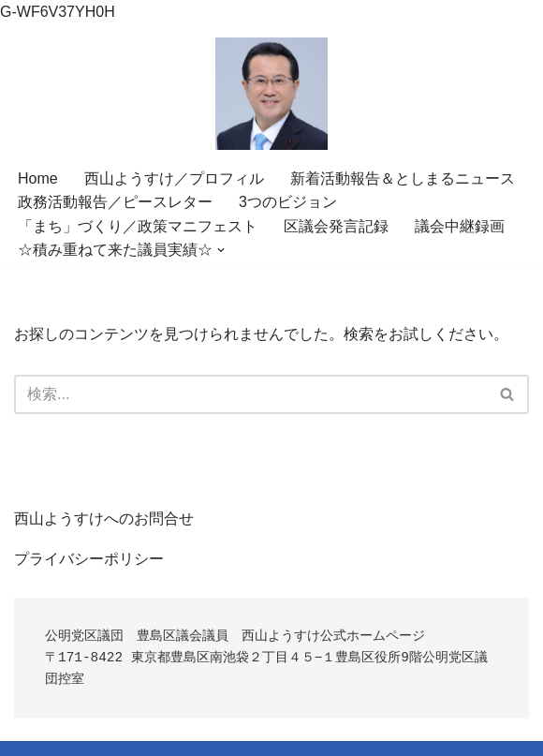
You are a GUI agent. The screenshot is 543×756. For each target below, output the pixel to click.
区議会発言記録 (336, 226)
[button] (221, 250)
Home (38, 178)
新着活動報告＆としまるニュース (403, 178)
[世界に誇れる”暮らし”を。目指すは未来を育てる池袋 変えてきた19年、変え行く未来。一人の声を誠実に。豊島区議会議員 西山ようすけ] (271, 94)
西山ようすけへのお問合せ (104, 519)
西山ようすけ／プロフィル (174, 178)
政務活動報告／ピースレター (115, 202)
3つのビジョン (288, 202)
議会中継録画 (460, 226)
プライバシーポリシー (89, 559)
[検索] (250, 394)
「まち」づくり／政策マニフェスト (138, 226)
